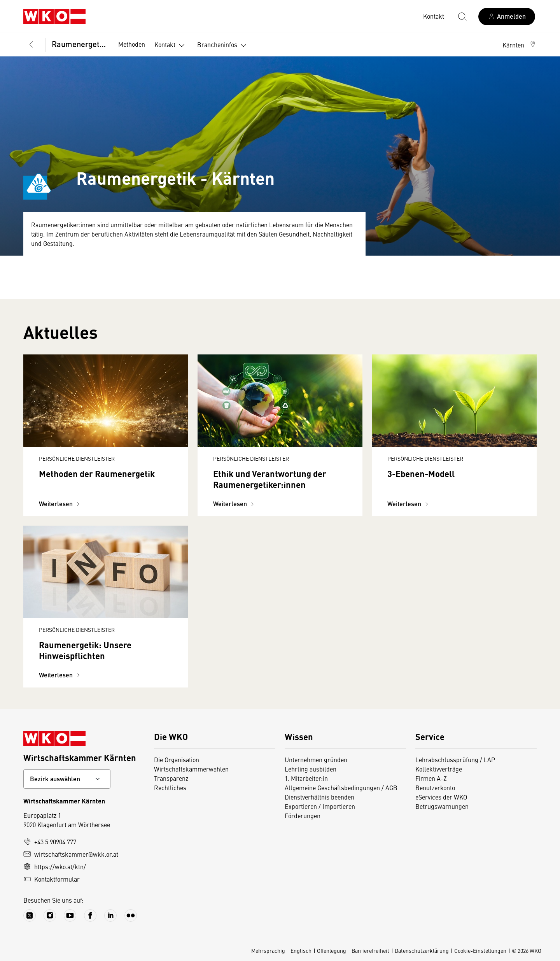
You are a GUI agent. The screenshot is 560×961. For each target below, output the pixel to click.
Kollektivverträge (439, 769)
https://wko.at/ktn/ (55, 866)
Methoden (132, 44)
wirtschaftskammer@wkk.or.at (71, 854)
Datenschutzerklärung (422, 950)
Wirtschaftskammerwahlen (191, 769)
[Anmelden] (507, 17)
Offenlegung (332, 950)
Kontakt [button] (171, 46)
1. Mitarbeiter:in (306, 778)
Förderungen (303, 815)
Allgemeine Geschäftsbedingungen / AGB (341, 787)
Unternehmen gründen (316, 759)
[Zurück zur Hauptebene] (31, 45)
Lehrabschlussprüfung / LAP (455, 759)
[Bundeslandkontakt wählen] (67, 779)
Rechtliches (170, 787)
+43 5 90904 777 (50, 842)
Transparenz (171, 778)
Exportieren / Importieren (320, 806)
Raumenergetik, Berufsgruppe (80, 44)
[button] (520, 45)
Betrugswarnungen (442, 806)
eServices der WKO (441, 797)
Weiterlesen (60, 504)
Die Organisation (177, 759)
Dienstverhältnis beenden (319, 797)
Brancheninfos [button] (223, 46)
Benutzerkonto (435, 787)
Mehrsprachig (268, 950)
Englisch (301, 950)
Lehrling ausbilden (311, 769)
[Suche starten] (462, 16)
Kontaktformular (52, 879)
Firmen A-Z (431, 778)
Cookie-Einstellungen (480, 950)
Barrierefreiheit (370, 950)
